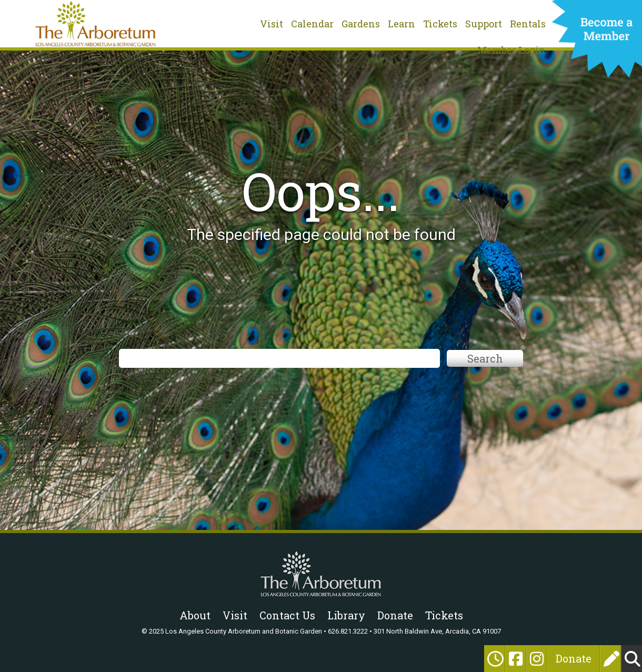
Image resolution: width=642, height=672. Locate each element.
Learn (402, 24)
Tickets (440, 24)
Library (346, 615)
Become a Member (597, 42)
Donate (574, 658)
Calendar (312, 24)
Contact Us (287, 615)
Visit (272, 24)
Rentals (528, 24)
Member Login (511, 50)
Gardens (361, 24)
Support (484, 24)
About (195, 615)
